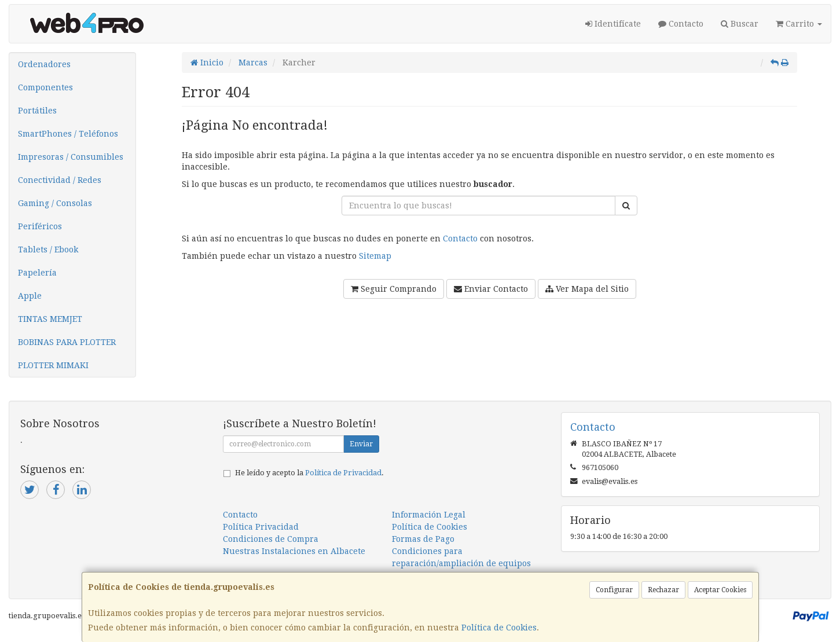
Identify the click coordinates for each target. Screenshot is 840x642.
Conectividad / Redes (60, 180)
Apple (30, 296)
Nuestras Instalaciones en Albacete (294, 551)
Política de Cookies (499, 628)
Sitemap (375, 256)
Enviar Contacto (491, 289)
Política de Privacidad (343, 473)
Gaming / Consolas (55, 203)
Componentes (45, 87)
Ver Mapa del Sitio (587, 289)
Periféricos (40, 226)
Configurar (614, 590)
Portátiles (37, 111)
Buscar (740, 24)
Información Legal (429, 515)
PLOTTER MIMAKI (53, 365)
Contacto (681, 24)
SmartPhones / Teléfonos (68, 134)
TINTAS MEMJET (50, 319)
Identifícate (613, 24)
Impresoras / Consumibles (71, 157)
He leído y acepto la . (309, 473)
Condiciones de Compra (271, 539)
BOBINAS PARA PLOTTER (67, 342)
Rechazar (663, 590)
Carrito (799, 24)
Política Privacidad (261, 527)
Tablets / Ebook (48, 250)
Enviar (361, 444)
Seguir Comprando (394, 289)
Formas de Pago (423, 539)
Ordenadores (44, 64)
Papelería (37, 273)
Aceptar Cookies (720, 590)
